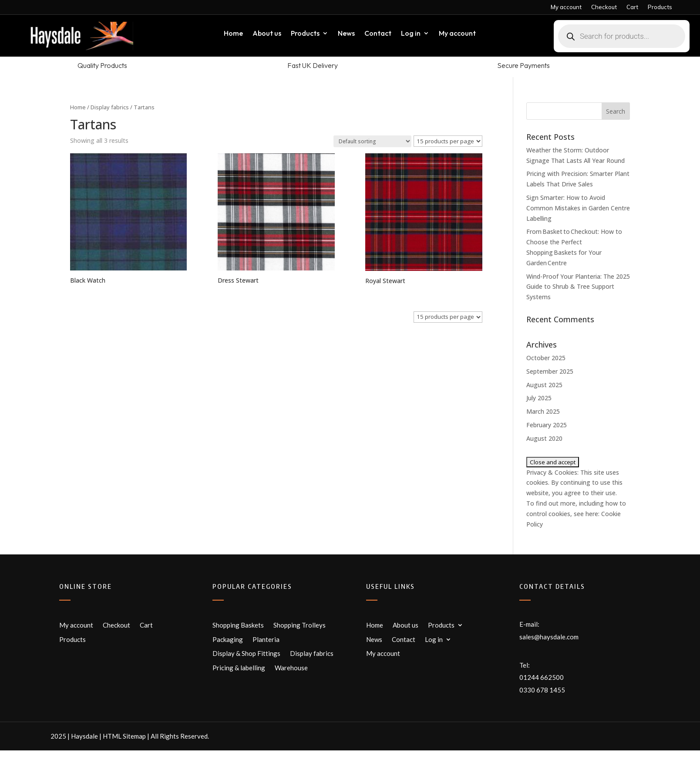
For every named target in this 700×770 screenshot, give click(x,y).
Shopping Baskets (238, 625)
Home (233, 34)
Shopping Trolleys (300, 625)
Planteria (266, 639)
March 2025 (543, 411)
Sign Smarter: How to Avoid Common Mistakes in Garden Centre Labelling (578, 208)
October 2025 (546, 358)
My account (566, 7)
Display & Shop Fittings (246, 653)
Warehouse (291, 668)
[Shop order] (372, 141)
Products (660, 7)
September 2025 (550, 371)
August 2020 (544, 438)
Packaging (228, 639)
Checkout (604, 7)
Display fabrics (110, 107)
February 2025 (547, 425)
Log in (411, 34)
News (346, 34)
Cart (632, 7)
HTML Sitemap (124, 736)
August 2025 (544, 385)
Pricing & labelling (239, 668)
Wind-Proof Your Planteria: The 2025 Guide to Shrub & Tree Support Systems (578, 287)
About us (267, 34)
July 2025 (539, 398)
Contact (378, 34)
